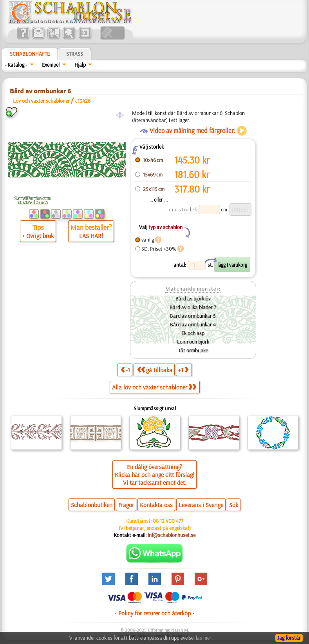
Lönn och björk (193, 342)
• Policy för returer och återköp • (154, 613)
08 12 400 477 (168, 521)
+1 (183, 370)
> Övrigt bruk (38, 236)
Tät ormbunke (193, 350)
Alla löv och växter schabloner (154, 387)
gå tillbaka (155, 370)
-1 (125, 370)
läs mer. (204, 638)
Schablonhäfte (30, 54)
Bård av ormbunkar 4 (193, 324)
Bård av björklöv (193, 298)
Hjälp (80, 65)
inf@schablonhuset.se (172, 535)
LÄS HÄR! (91, 236)
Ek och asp (193, 333)
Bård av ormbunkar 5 (193, 316)
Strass (75, 54)
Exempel (51, 65)
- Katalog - (16, 65)
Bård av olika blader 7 (193, 307)
